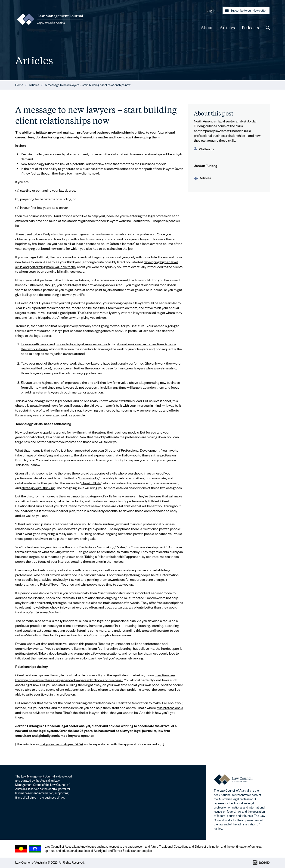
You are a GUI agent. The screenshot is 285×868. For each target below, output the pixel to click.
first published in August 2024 (61, 744)
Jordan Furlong (206, 165)
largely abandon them (148, 387)
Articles (227, 28)
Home (19, 85)
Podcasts (250, 28)
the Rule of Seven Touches (54, 584)
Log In (211, 10)
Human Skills (88, 478)
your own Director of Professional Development (125, 450)
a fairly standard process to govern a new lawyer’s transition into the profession (98, 234)
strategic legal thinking (38, 488)
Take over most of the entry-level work (49, 363)
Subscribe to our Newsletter (246, 11)
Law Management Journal (38, 776)
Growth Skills (91, 483)
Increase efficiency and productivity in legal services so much (65, 344)
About (207, 28)
